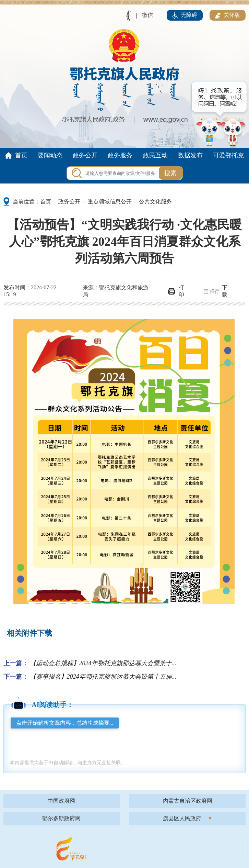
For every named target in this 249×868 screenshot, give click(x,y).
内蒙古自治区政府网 (188, 801)
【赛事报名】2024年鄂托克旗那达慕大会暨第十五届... (103, 677)
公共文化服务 (155, 202)
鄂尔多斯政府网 (61, 818)
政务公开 (69, 202)
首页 (46, 202)
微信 (147, 15)
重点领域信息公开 (110, 202)
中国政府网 (61, 801)
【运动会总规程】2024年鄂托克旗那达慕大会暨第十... (103, 663)
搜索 (170, 173)
